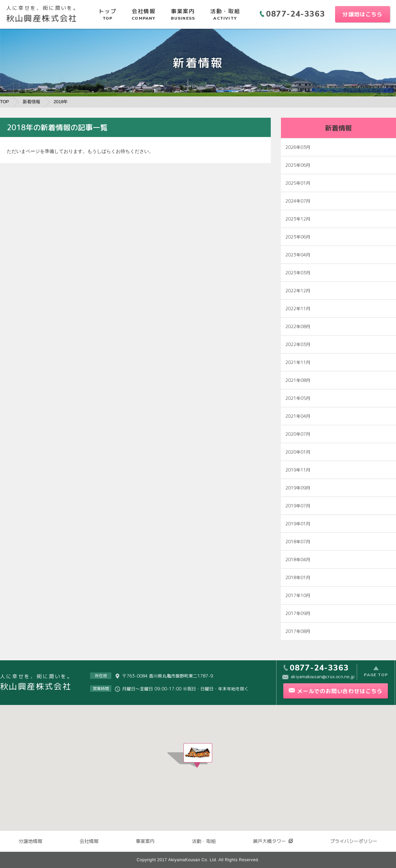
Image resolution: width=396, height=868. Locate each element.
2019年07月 (298, 506)
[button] (198, 756)
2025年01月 (298, 183)
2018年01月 (298, 577)
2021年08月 (298, 380)
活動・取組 (204, 841)
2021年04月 (298, 416)
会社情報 (89, 841)
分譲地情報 (30, 841)
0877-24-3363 (295, 14)
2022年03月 (298, 344)
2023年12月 (298, 219)
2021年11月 (298, 362)
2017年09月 (298, 613)
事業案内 (145, 841)
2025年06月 (298, 165)
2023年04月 (298, 255)
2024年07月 (298, 201)
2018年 (61, 102)
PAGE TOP (376, 676)
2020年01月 (298, 452)
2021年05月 (298, 398)
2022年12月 (298, 291)
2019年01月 (298, 524)
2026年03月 (298, 147)
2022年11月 (298, 309)
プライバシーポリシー (354, 841)
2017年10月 (298, 595)
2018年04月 (298, 559)
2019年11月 (298, 470)
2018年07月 (298, 542)
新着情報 (31, 102)
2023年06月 (298, 237)
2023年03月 (298, 273)
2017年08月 (298, 631)
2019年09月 (298, 488)
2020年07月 (298, 434)
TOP (5, 102)
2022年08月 (298, 326)
